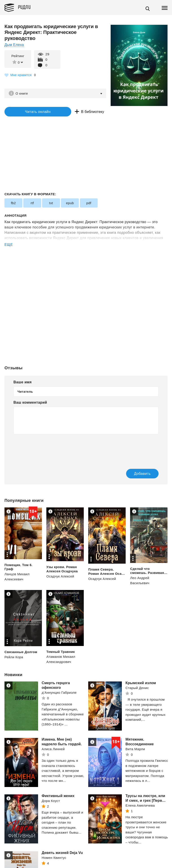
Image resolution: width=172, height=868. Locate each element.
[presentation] (47, 449)
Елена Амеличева (140, 805)
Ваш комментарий (30, 403)
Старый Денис (137, 688)
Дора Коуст (51, 801)
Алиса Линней (53, 749)
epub (70, 203)
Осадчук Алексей (60, 576)
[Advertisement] (86, 266)
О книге (22, 93)
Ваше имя (23, 383)
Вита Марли (135, 749)
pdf (88, 203)
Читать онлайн (32, 112)
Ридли (26, 7)
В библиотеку (83, 112)
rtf (32, 203)
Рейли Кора (14, 657)
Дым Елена (14, 45)
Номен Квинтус (54, 858)
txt (51, 203)
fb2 (13, 203)
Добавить (138, 474)
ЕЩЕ (9, 245)
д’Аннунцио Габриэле (59, 693)
